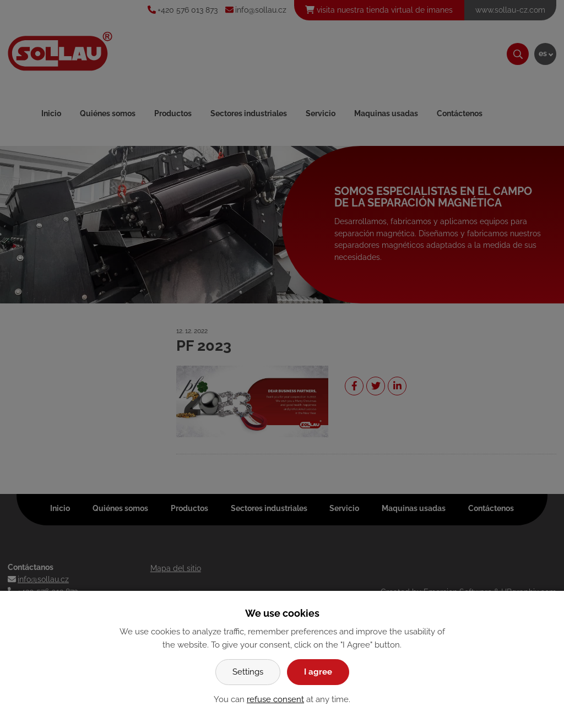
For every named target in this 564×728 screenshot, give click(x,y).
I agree (318, 672)
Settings (248, 672)
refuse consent (275, 699)
